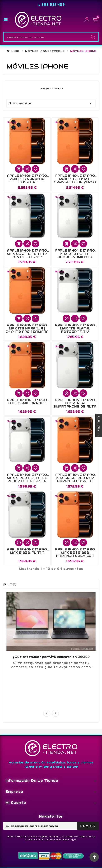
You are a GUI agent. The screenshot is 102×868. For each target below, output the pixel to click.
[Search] (93, 37)
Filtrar (99, 427)
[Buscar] (46, 37)
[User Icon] (87, 20)
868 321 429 (53, 5)
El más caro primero (51, 103)
